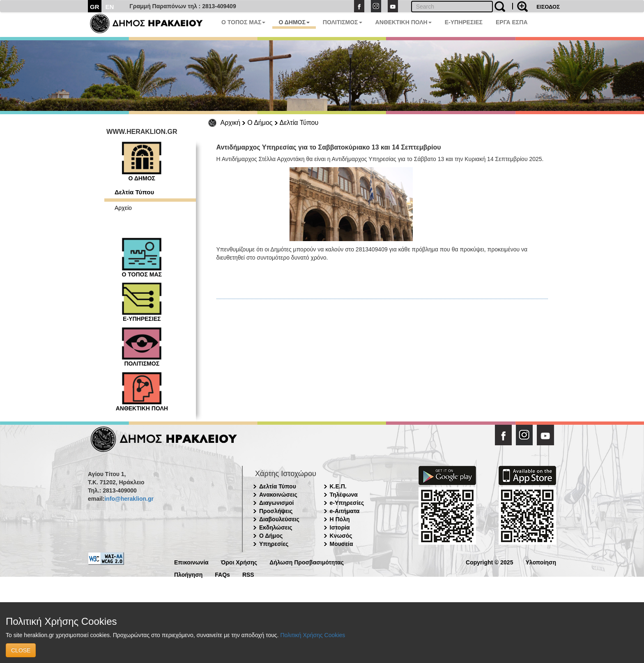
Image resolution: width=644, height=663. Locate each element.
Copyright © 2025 (489, 562)
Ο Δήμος (260, 123)
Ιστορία (340, 527)
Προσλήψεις (276, 511)
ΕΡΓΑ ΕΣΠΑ (512, 22)
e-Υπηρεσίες (347, 503)
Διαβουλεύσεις (279, 519)
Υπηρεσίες (274, 544)
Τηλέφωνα (344, 495)
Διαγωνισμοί (276, 503)
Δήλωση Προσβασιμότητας (307, 562)
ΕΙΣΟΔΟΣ (548, 7)
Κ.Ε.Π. (338, 486)
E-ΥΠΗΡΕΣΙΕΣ (464, 22)
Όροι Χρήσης (239, 562)
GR (95, 7)
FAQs (222, 574)
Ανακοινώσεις (278, 495)
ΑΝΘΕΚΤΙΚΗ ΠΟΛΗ (404, 22)
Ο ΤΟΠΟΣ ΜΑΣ (243, 22)
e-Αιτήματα (345, 511)
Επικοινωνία (191, 562)
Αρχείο (123, 208)
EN (110, 7)
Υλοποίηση (541, 562)
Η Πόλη (340, 519)
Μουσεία (342, 544)
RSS (248, 574)
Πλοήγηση (188, 574)
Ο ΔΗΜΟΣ (294, 22)
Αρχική (231, 123)
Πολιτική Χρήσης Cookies (313, 635)
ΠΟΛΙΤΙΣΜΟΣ (343, 22)
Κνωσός (341, 536)
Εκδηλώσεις (276, 527)
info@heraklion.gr (129, 499)
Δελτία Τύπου (299, 123)
